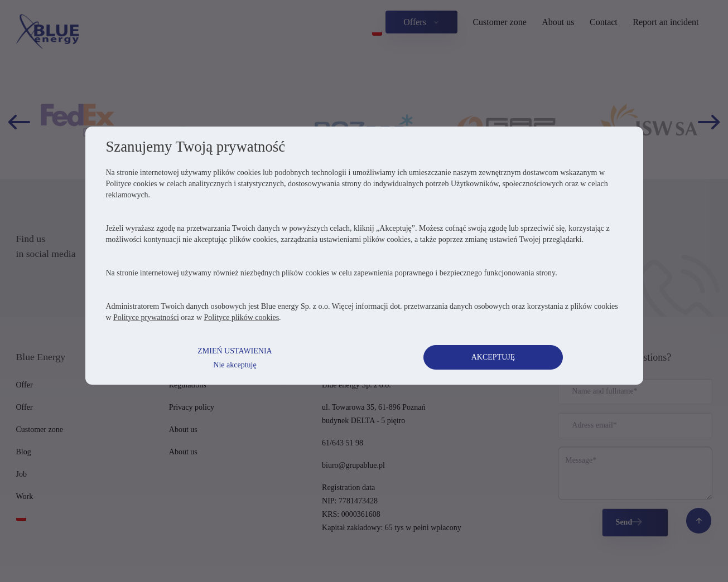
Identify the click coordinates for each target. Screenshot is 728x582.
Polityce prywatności (148, 336)
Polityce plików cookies (244, 336)
